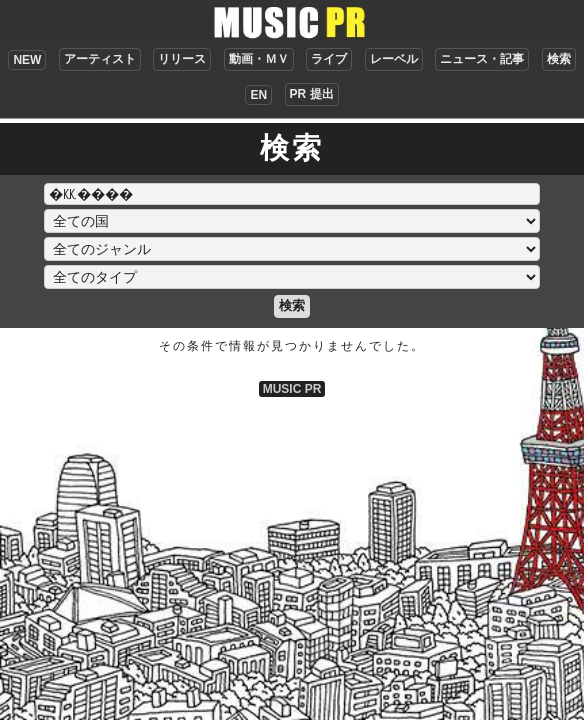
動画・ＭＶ (259, 59)
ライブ (329, 59)
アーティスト (100, 59)
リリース (182, 59)
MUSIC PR (292, 389)
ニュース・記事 (482, 59)
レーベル (394, 59)
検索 (559, 59)
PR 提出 (312, 94)
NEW (27, 60)
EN (258, 95)
